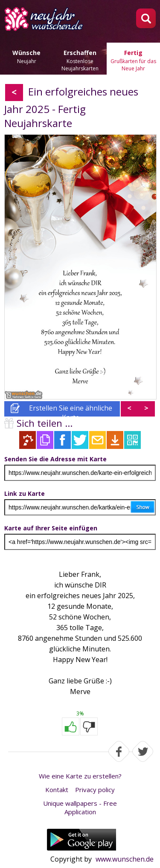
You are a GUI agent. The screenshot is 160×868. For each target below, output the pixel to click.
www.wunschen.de (125, 859)
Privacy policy (95, 790)
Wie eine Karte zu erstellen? (80, 776)
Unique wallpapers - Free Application (80, 807)
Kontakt (57, 790)
